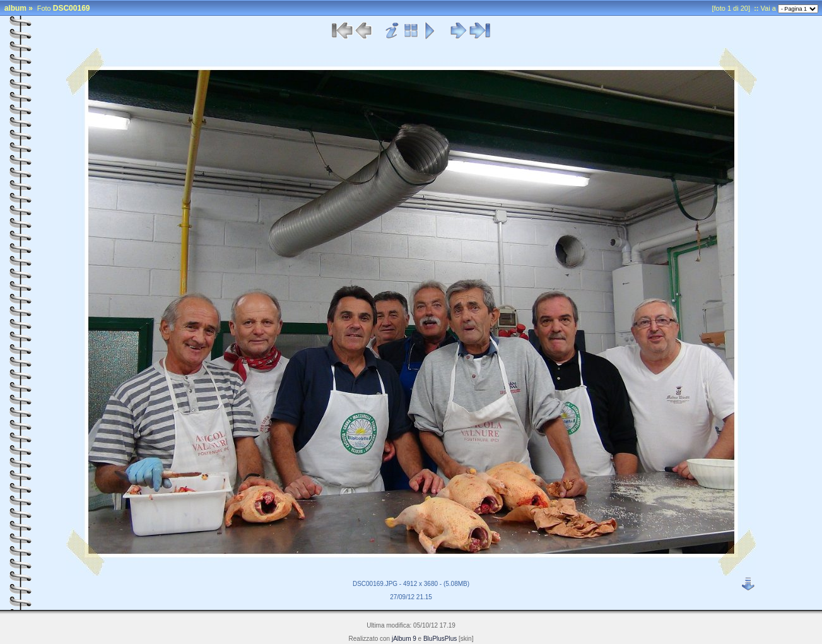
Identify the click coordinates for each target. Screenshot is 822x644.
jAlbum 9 (404, 639)
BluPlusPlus (440, 639)
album (15, 8)
